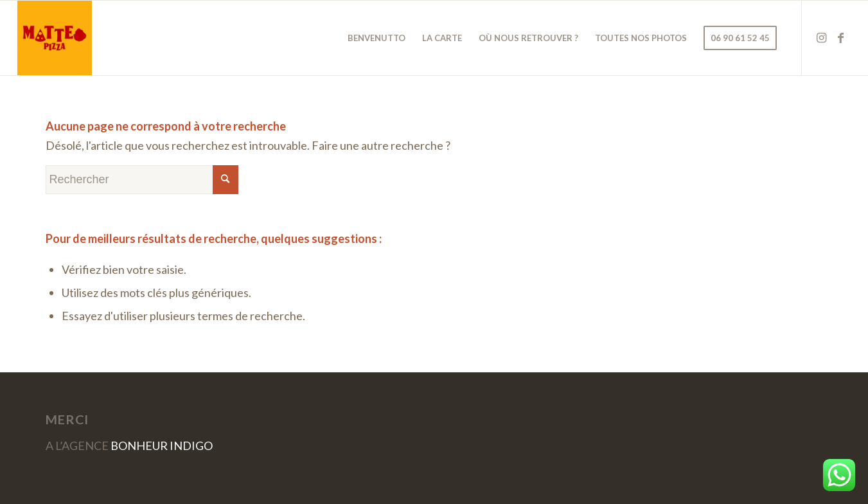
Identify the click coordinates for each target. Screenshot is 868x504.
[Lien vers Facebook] (841, 37)
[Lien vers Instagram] (822, 37)
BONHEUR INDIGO (162, 446)
